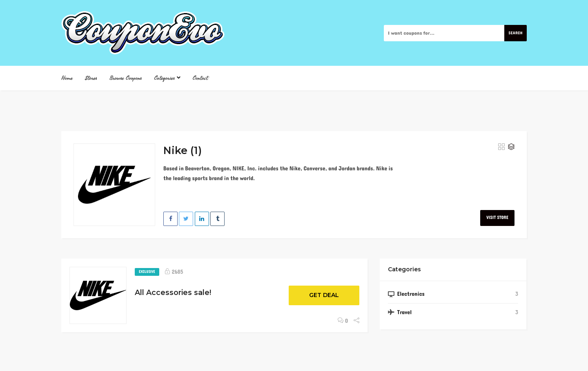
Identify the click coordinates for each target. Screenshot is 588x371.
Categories (167, 78)
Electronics (411, 294)
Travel (404, 313)
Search (516, 33)
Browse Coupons (126, 78)
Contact (200, 78)
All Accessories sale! (173, 292)
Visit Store (497, 218)
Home (67, 78)
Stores (91, 78)
